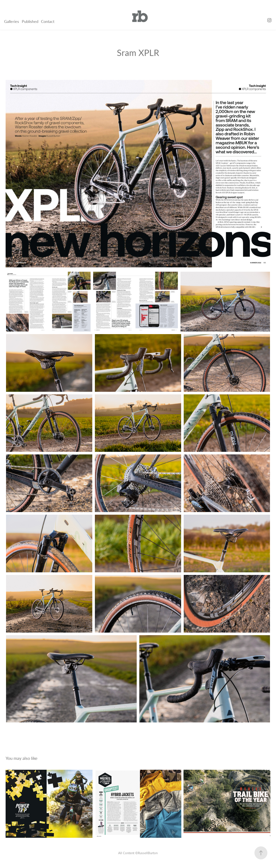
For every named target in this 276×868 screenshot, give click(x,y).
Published (30, 21)
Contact (48, 21)
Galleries (12, 21)
